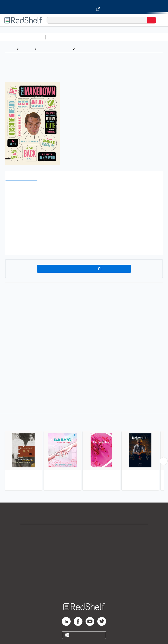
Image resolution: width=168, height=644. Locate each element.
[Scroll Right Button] (164, 461)
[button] (84, 191)
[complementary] (84, 453)
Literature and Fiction (55, 49)
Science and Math (86, 37)
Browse (26, 49)
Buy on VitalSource (84, 269)
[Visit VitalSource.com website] (84, 7)
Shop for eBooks (84, 531)
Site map (84, 589)
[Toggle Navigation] (160, 20)
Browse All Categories (23, 37)
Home (10, 49)
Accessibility (84, 579)
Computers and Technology (125, 37)
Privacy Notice (84, 550)
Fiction (82, 49)
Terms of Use (84, 560)
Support (84, 541)
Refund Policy (84, 570)
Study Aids (59, 37)
